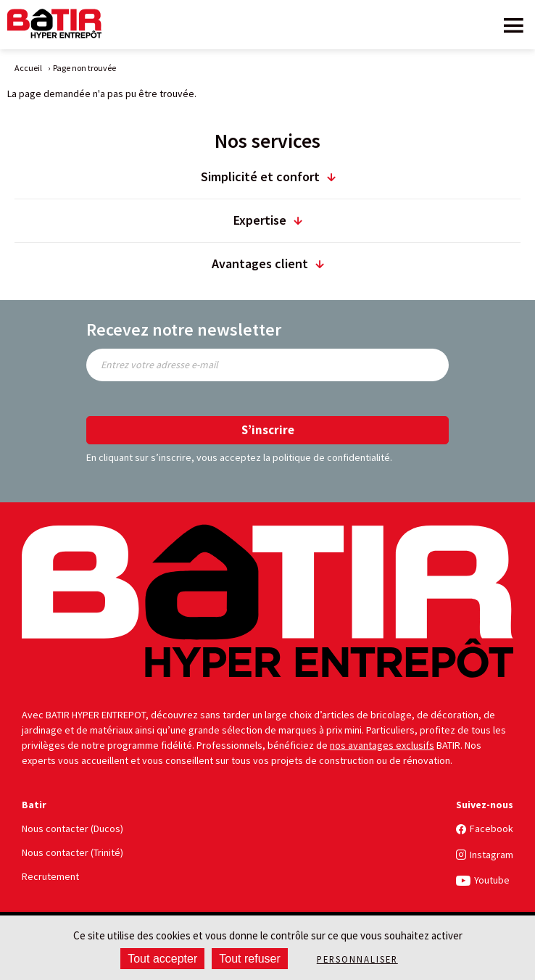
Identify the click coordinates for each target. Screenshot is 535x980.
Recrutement (50, 876)
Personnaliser (357, 959)
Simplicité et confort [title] (260, 177)
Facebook (492, 829)
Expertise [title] (260, 220)
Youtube (492, 880)
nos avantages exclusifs (382, 745)
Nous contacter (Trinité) (72, 852)
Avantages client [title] (260, 263)
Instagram (492, 855)
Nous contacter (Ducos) (72, 829)
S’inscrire (268, 430)
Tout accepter (162, 959)
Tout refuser (249, 959)
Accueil (28, 68)
